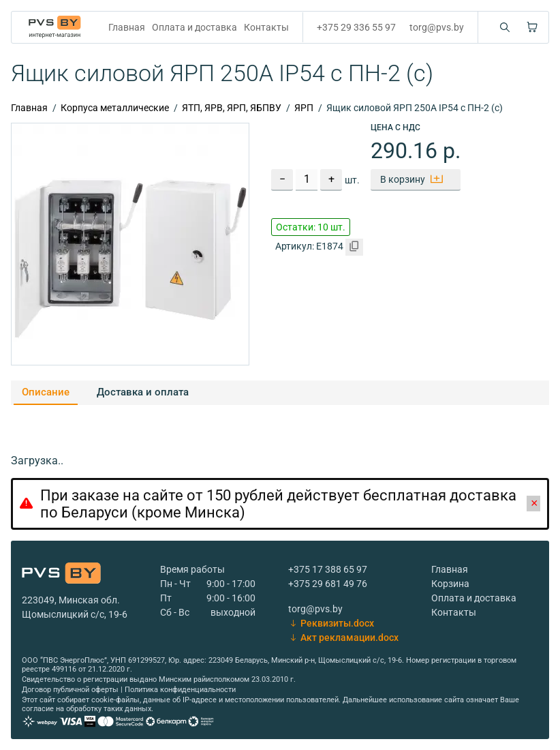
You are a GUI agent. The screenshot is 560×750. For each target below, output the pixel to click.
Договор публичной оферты (70, 690)
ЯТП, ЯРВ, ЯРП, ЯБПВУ (232, 108)
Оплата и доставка (195, 27)
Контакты (266, 27)
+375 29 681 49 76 (328, 584)
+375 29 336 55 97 (356, 27)
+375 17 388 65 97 (328, 569)
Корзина (450, 584)
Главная (127, 27)
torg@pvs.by (437, 27)
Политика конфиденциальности (180, 690)
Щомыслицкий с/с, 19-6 (75, 614)
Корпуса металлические (115, 108)
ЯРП (304, 108)
